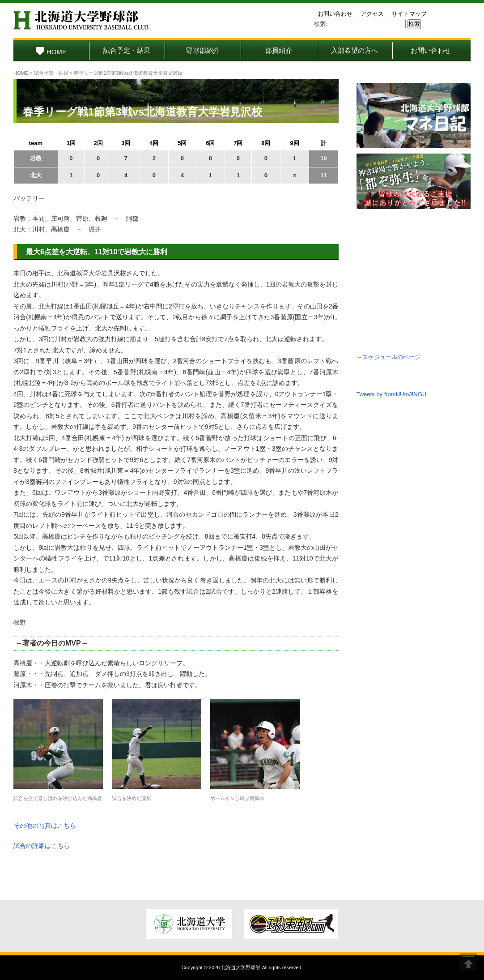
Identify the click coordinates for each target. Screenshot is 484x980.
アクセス (372, 14)
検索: (321, 24)
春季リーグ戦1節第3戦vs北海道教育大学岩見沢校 (142, 112)
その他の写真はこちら (45, 826)
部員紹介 (279, 50)
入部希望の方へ (355, 50)
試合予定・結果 (127, 50)
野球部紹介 (203, 50)
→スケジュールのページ (388, 357)
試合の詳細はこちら (42, 846)
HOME (51, 52)
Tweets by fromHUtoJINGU (392, 394)
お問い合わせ (335, 14)
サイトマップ (409, 14)
